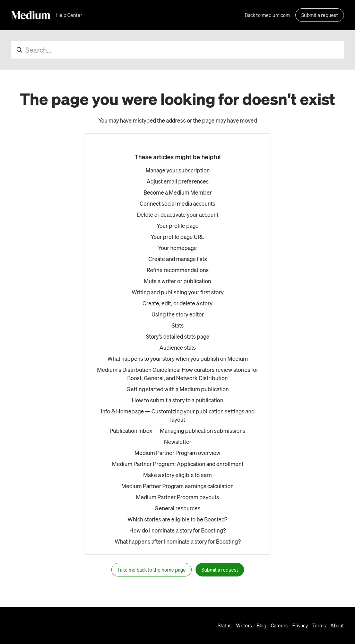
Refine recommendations (178, 270)
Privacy (300, 625)
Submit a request (320, 15)
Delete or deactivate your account (178, 214)
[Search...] (177, 50)
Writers (244, 625)
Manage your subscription (178, 170)
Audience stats (178, 347)
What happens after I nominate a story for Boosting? (178, 541)
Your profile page (178, 226)
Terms (319, 625)
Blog (261, 625)
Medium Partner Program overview (177, 453)
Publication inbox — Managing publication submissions (177, 431)
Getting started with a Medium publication (178, 389)
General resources (177, 508)
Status (225, 625)
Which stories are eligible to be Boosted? (177, 519)
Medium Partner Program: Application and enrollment (178, 464)
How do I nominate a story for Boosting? (177, 530)
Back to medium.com (267, 15)
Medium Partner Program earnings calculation (177, 486)
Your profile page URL (177, 237)
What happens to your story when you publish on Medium (178, 359)
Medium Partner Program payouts (177, 497)
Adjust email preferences (178, 181)
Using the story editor (178, 314)
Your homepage (177, 248)
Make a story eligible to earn (177, 475)
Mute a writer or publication (177, 281)
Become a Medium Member (178, 192)
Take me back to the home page (151, 570)
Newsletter (178, 442)
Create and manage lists (178, 259)
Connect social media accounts (177, 203)
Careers (279, 625)
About (337, 625)
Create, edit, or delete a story (177, 303)
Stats (178, 325)
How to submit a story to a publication (177, 400)
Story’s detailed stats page (178, 336)
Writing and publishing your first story (178, 292)
